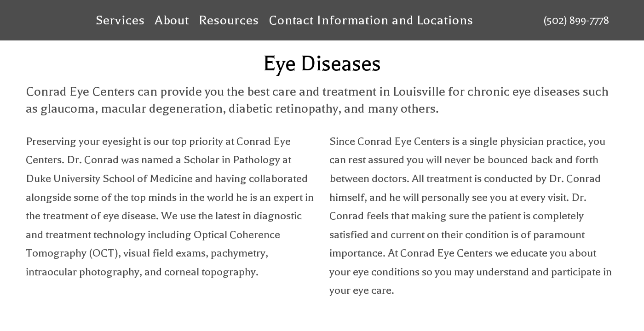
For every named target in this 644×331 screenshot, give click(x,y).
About (172, 20)
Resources (229, 20)
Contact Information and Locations (371, 20)
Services (120, 20)
